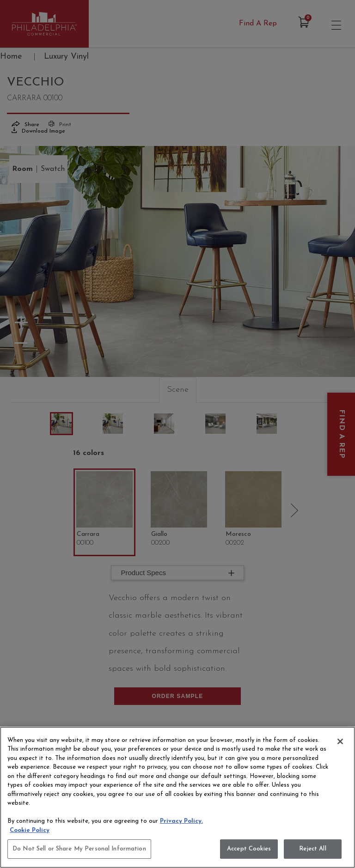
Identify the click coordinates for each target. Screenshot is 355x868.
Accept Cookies (249, 849)
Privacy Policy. (181, 821)
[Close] (340, 741)
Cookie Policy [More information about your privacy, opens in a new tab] (30, 830)
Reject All (312, 849)
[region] (177, 797)
